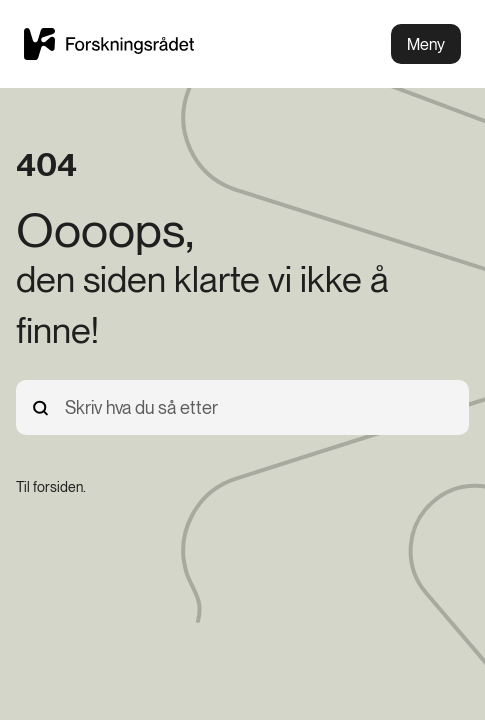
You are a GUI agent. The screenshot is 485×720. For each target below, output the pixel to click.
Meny (426, 44)
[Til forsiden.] (51, 487)
